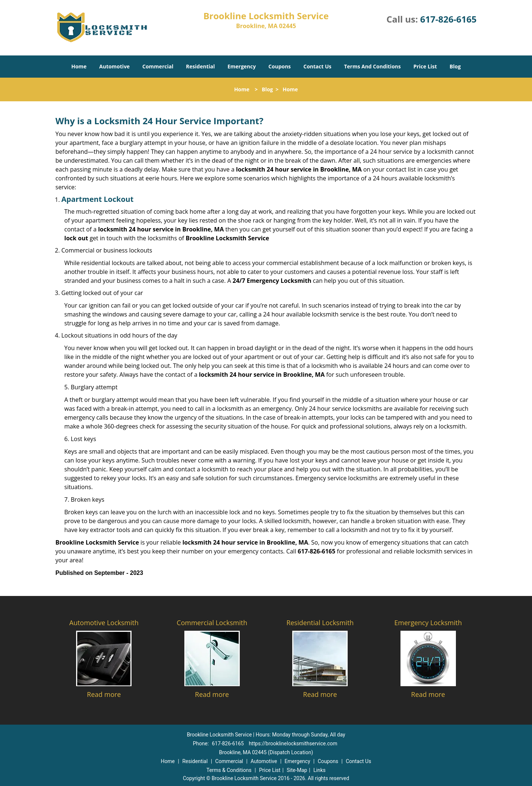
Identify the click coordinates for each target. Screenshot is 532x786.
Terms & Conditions (229, 770)
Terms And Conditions (372, 66)
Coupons (280, 66)
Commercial (158, 66)
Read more (104, 694)
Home (79, 66)
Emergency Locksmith (428, 623)
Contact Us (317, 66)
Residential (200, 66)
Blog (455, 66)
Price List (425, 66)
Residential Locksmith (320, 623)
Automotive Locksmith (104, 623)
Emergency (242, 66)
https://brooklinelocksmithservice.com (293, 743)
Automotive (115, 66)
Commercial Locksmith (212, 623)
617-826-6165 (448, 19)
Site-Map (297, 770)
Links (319, 770)
